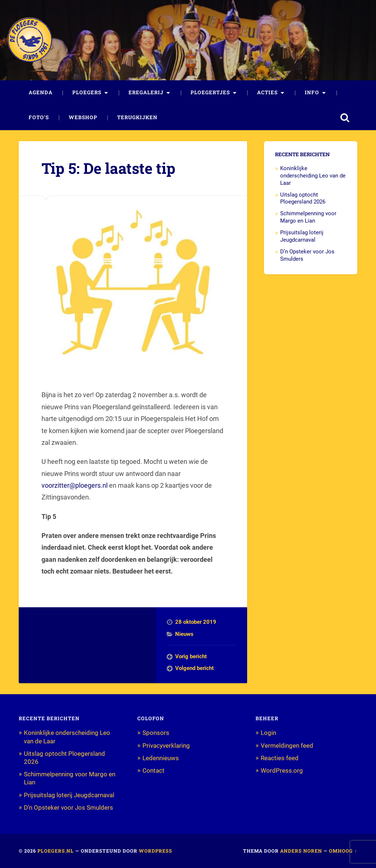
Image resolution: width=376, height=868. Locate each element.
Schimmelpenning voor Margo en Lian (308, 217)
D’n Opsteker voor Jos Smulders (68, 807)
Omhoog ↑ (343, 851)
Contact (153, 770)
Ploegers (87, 92)
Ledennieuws (161, 758)
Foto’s (39, 117)
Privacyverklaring (166, 746)
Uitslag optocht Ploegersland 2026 (303, 198)
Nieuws (184, 634)
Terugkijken (137, 117)
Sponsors (156, 733)
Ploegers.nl (56, 851)
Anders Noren (301, 851)
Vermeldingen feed (287, 746)
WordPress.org (282, 770)
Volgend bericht (194, 668)
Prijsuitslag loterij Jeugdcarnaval (302, 236)
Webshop (83, 117)
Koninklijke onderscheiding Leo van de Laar (313, 176)
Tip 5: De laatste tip (109, 168)
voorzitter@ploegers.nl (75, 485)
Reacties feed (280, 758)
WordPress (156, 851)
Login (268, 733)
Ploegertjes (210, 92)
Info (312, 92)
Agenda (41, 92)
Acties (267, 92)
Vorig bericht (191, 656)
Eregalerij (146, 92)
